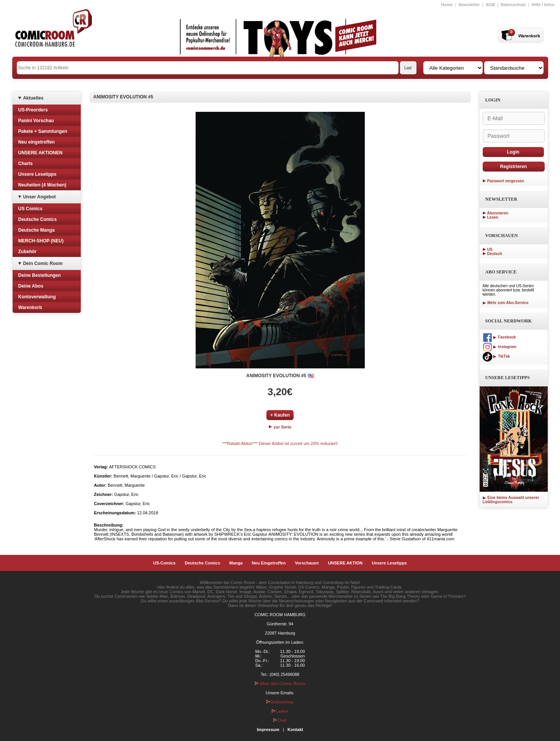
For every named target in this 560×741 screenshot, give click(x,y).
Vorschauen (307, 563)
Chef (280, 720)
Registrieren (513, 167)
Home (447, 5)
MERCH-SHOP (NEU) (41, 241)
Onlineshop (280, 702)
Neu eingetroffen (37, 142)
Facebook (499, 337)
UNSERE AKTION (345, 563)
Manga (236, 563)
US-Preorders (33, 110)
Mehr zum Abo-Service (506, 303)
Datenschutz (513, 5)
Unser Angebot (39, 197)
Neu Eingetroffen (269, 563)
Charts (26, 164)
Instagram (500, 347)
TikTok (496, 356)
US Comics (30, 209)
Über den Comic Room (280, 684)
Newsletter (469, 5)
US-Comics (164, 563)
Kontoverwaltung (37, 297)
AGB (490, 5)
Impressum (268, 730)
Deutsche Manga (37, 230)
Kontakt (295, 730)
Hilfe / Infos (543, 5)
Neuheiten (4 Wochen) (42, 185)
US (490, 249)
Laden (280, 711)
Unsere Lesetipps (38, 174)
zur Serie (280, 427)
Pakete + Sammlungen (43, 131)
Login (513, 152)
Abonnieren (498, 213)
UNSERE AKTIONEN (41, 153)
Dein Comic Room (43, 263)
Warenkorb (30, 308)
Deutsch (495, 254)
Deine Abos (31, 286)
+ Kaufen (280, 415)
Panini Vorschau (36, 121)
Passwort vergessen (506, 181)
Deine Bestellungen (40, 275)
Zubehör (28, 252)
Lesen (493, 217)
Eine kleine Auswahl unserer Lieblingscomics (511, 500)
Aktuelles (33, 98)
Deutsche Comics (38, 219)
